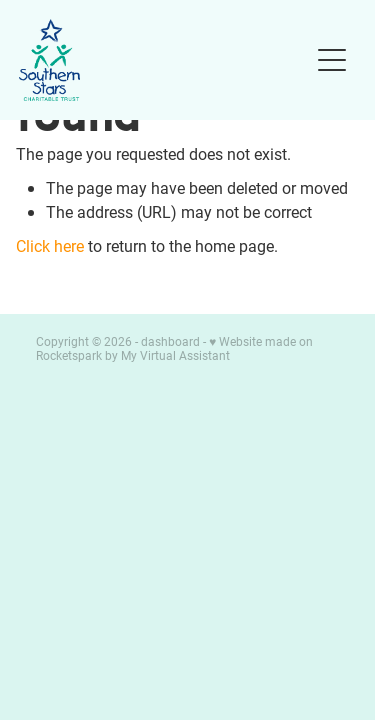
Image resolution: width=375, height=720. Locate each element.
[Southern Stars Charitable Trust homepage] (164, 60)
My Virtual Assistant (175, 355)
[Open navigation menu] (332, 60)
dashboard (170, 341)
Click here (50, 245)
